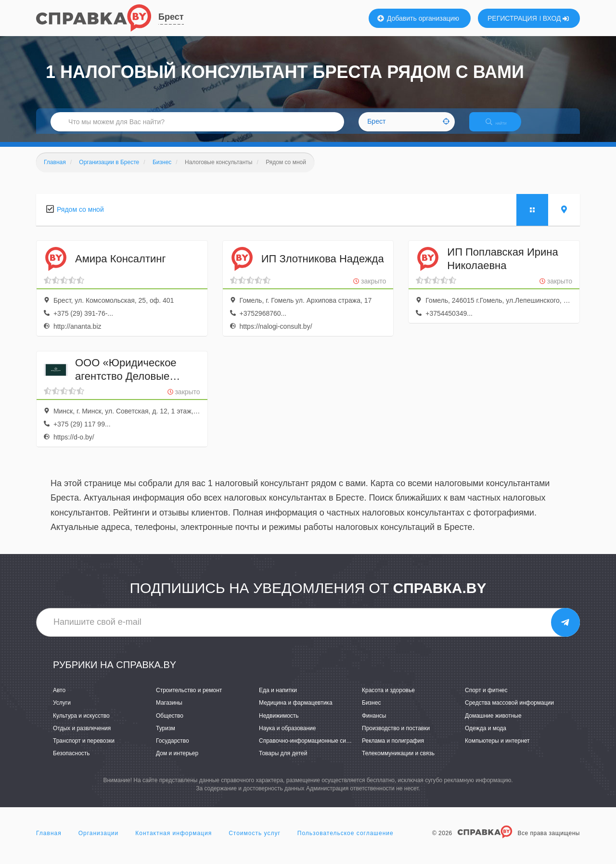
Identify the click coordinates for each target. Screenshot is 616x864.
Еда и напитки (278, 699)
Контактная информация (173, 842)
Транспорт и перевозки (84, 749)
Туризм (166, 736)
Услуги (62, 711)
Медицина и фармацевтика (296, 711)
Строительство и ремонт (189, 699)
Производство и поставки (396, 736)
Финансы (374, 724)
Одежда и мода (486, 736)
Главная (49, 842)
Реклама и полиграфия (393, 749)
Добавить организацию (418, 18)
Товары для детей (283, 761)
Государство (173, 749)
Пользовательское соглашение (346, 842)
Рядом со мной (80, 218)
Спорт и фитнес (486, 699)
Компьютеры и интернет (497, 749)
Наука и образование (287, 736)
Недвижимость (279, 724)
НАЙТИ (503, 127)
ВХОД (556, 18)
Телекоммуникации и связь (398, 761)
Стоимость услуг (255, 842)
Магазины (169, 711)
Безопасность (71, 761)
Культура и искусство (81, 724)
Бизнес (371, 711)
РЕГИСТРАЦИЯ (512, 18)
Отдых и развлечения (82, 736)
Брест (171, 17)
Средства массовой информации (509, 711)
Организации (99, 842)
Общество (170, 724)
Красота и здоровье (388, 699)
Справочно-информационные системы (311, 749)
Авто (59, 699)
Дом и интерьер (177, 761)
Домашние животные (493, 724)
